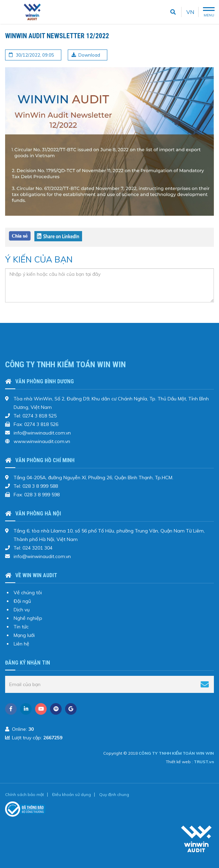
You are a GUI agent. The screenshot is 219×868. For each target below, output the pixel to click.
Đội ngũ (22, 601)
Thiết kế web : (179, 762)
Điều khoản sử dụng (72, 794)
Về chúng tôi (28, 593)
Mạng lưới (24, 635)
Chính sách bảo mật (25, 794)
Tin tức (21, 627)
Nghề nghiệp (28, 618)
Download (89, 55)
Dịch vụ (22, 610)
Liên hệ (21, 644)
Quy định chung (114, 794)
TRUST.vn (204, 762)
